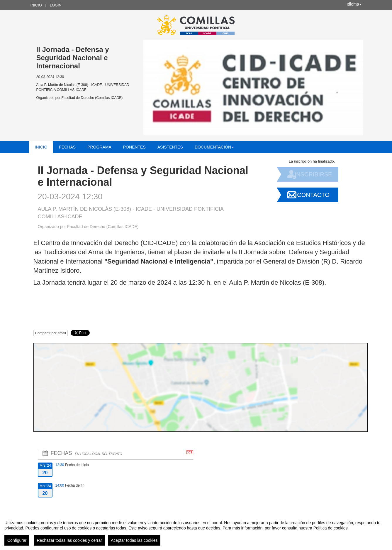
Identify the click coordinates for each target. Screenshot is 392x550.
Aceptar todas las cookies (134, 540)
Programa (99, 147)
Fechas (67, 147)
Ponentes (134, 147)
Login (56, 5)
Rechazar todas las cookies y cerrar (69, 540)
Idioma (354, 4)
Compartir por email (51, 333)
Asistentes (170, 147)
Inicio (36, 5)
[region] (196, 531)
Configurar (17, 540)
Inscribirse (313, 174)
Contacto (313, 195)
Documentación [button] (214, 147)
